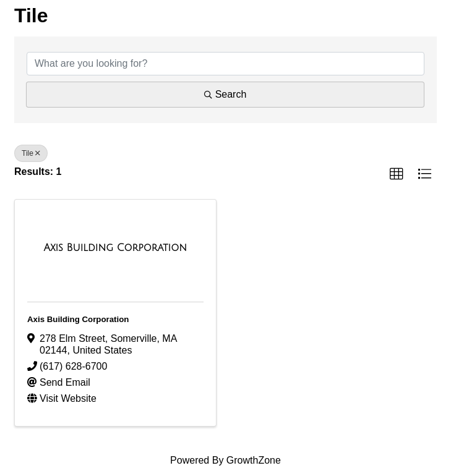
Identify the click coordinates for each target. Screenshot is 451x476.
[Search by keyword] (225, 64)
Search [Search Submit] (225, 94)
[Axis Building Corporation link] (115, 248)
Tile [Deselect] (31, 153)
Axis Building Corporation (78, 319)
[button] (397, 174)
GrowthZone (254, 460)
